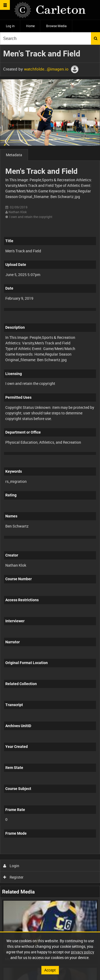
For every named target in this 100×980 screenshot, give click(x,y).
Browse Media (56, 26)
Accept (50, 970)
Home (30, 26)
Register (13, 877)
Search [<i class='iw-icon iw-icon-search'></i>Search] (96, 38)
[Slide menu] (5, 5)
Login (11, 866)
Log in (10, 26)
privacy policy (83, 952)
